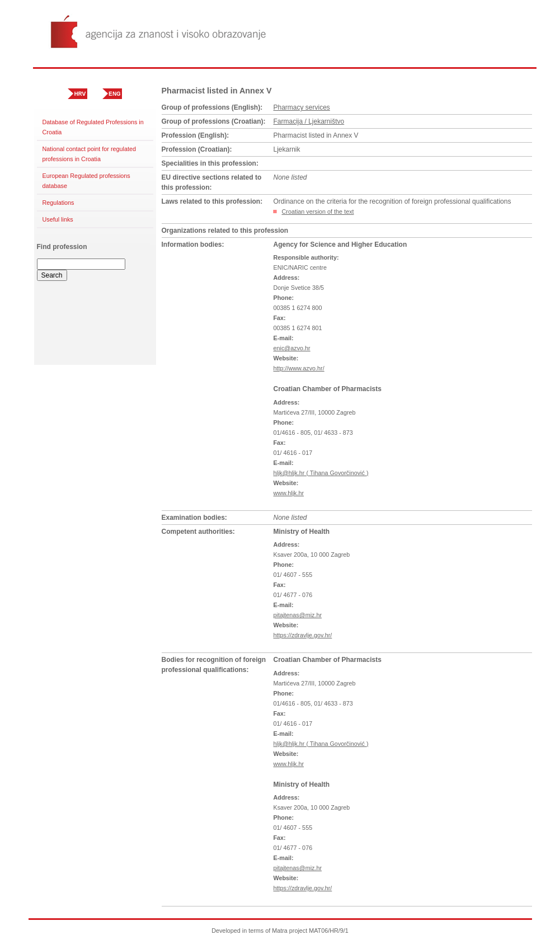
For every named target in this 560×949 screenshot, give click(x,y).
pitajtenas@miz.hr (298, 615)
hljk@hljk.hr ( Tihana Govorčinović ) (321, 473)
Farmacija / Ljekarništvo (309, 121)
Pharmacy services (302, 107)
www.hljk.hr (289, 493)
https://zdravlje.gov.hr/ (303, 635)
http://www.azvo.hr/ (299, 368)
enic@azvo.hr (292, 348)
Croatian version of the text (318, 212)
